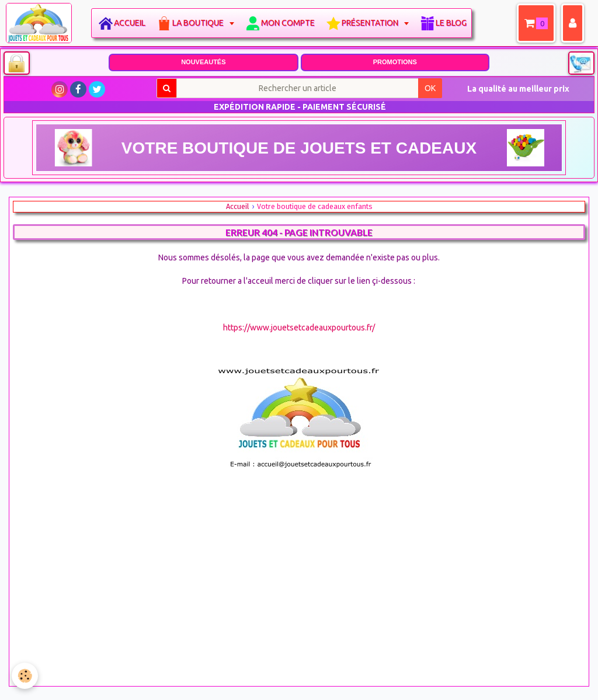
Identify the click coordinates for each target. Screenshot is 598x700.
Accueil (130, 23)
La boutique (199, 23)
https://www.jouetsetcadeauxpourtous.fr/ (299, 328)
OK (430, 88)
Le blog (451, 23)
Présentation (371, 23)
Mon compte (288, 23)
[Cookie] (25, 676)
